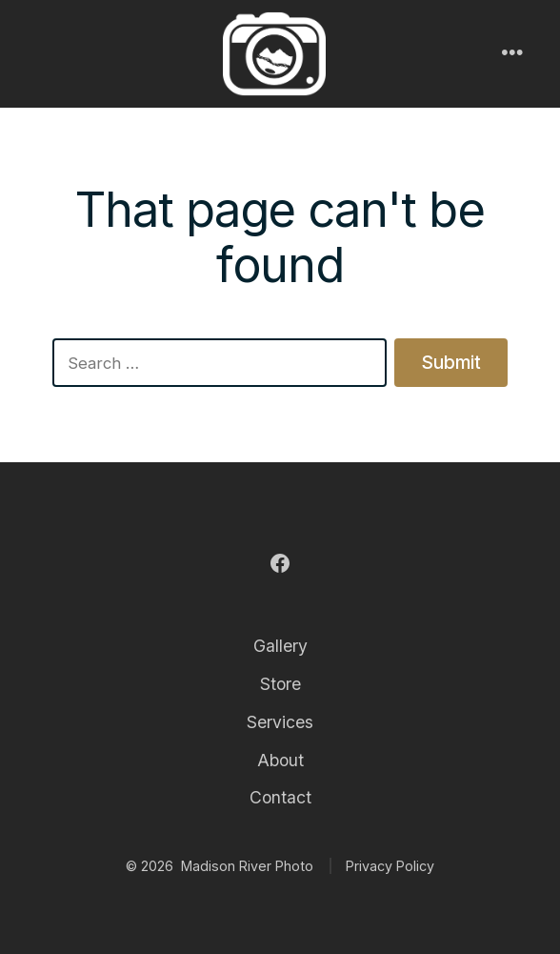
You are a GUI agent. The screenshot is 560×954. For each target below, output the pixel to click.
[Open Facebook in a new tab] (280, 563)
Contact (280, 797)
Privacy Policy (390, 866)
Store (280, 684)
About (280, 760)
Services (280, 722)
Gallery (280, 646)
